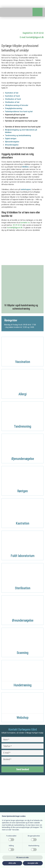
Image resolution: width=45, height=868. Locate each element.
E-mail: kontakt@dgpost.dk (32, 37)
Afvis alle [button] (12, 863)
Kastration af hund (12, 96)
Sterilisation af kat (12, 102)
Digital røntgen (11, 139)
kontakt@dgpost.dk (15, 228)
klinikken (25, 167)
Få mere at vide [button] (23, 857)
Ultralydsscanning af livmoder (17, 105)
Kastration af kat (12, 93)
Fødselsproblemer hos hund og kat (19, 112)
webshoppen (26, 189)
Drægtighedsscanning (14, 108)
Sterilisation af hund (13, 99)
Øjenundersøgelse (12, 142)
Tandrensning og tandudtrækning (18, 135)
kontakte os (25, 223)
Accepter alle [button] (33, 863)
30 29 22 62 (17, 225)
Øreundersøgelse (12, 145)
